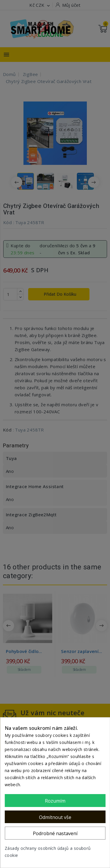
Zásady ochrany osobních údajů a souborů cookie (48, 852)
